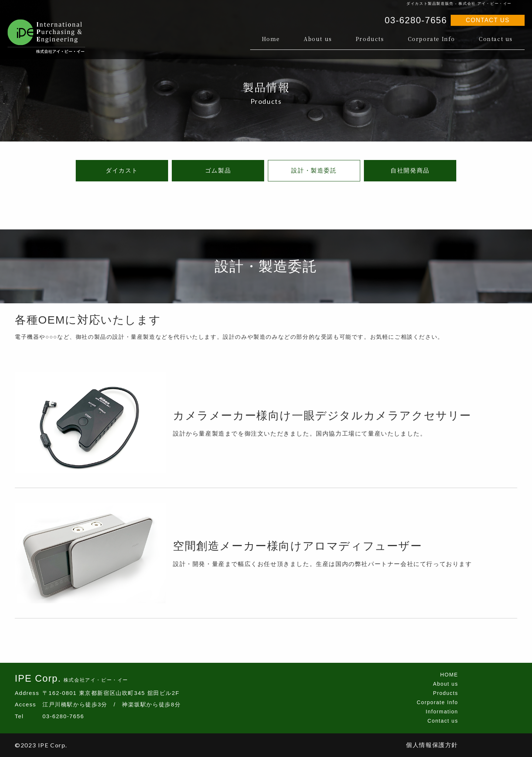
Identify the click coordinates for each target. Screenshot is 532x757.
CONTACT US (488, 20)
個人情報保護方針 (432, 745)
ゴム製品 (218, 171)
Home (271, 39)
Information (442, 712)
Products (370, 39)
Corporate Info (432, 39)
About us (318, 39)
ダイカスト (122, 171)
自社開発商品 (410, 171)
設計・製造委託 (314, 171)
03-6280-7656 (416, 20)
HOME (449, 675)
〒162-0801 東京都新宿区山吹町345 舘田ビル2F (111, 693)
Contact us (496, 39)
